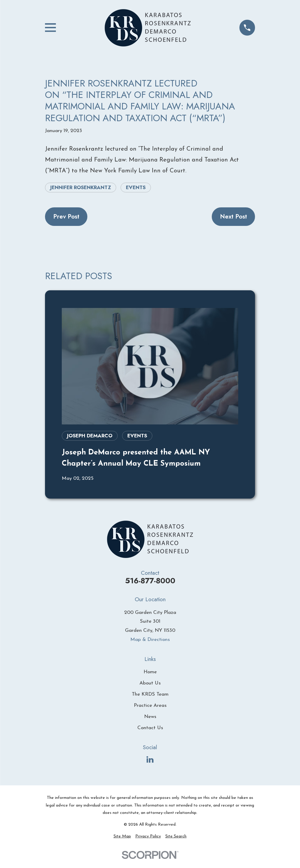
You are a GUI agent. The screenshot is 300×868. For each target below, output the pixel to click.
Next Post (234, 216)
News (150, 717)
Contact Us (150, 728)
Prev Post (66, 216)
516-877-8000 (150, 581)
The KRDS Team (150, 694)
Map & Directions (150, 640)
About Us (150, 683)
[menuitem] (122, 837)
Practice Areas (150, 705)
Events (136, 187)
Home (150, 672)
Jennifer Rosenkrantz (81, 187)
